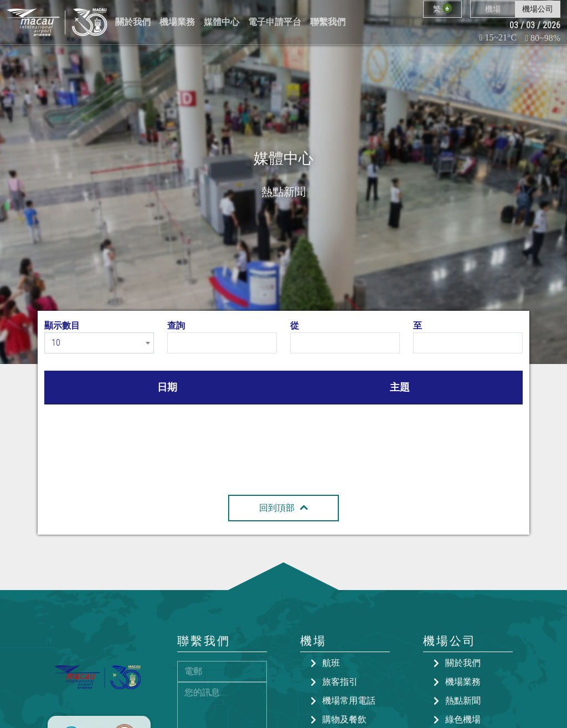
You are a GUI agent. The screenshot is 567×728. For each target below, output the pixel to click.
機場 (493, 9)
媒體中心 (221, 22)
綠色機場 (463, 719)
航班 (331, 663)
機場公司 (538, 9)
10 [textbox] (56, 343)
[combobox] (99, 343)
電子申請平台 (275, 22)
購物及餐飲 (344, 719)
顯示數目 (62, 325)
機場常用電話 (349, 701)
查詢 (176, 325)
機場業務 (177, 22)
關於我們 (133, 22)
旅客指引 (340, 682)
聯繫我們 (328, 22)
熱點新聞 (463, 701)
